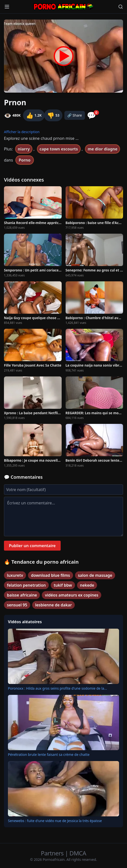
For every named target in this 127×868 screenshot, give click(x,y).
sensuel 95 (17, 605)
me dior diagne (102, 149)
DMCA (78, 853)
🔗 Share (75, 115)
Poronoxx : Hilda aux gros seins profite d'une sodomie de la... (57, 688)
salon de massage (95, 575)
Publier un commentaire (32, 546)
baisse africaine (22, 595)
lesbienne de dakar (53, 605)
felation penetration (26, 585)
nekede (87, 585)
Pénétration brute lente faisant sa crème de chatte (49, 754)
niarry (24, 149)
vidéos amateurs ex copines (72, 595)
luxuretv (15, 575)
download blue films (51, 575)
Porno (25, 160)
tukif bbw (63, 585)
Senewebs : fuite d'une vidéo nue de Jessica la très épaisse (55, 821)
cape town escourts (59, 149)
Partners (53, 853)
